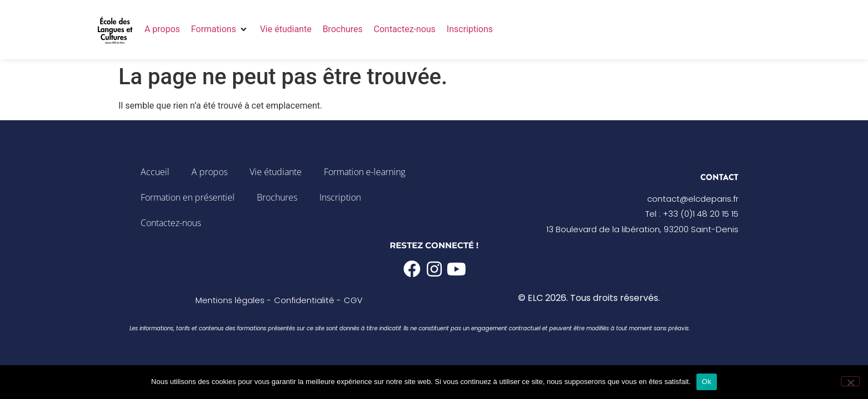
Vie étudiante (276, 172)
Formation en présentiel (188, 197)
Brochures (277, 197)
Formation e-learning (365, 172)
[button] (220, 29)
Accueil (155, 172)
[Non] (850, 381)
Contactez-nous (171, 223)
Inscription (340, 197)
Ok (707, 382)
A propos (210, 172)
